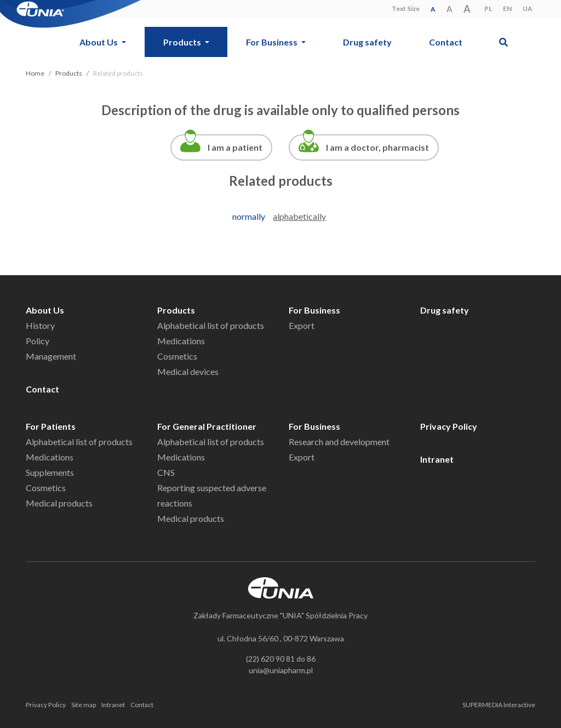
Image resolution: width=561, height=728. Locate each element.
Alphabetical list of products (211, 325)
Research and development (339, 442)
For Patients (51, 426)
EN (507, 8)
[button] (503, 42)
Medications (181, 341)
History (40, 325)
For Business (314, 310)
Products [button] (183, 42)
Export (302, 325)
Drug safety (367, 42)
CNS (166, 472)
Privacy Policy (449, 426)
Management (51, 356)
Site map (84, 705)
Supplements (50, 472)
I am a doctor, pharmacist (377, 147)
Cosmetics (177, 356)
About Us (45, 310)
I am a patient (235, 147)
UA (528, 8)
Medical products (59, 503)
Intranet (437, 459)
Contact (446, 42)
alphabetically (299, 216)
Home (35, 73)
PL (488, 8)
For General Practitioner (207, 426)
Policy (38, 341)
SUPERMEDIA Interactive (499, 705)
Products (69, 73)
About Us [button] (99, 42)
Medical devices (188, 371)
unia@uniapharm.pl (281, 670)
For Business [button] (273, 42)
